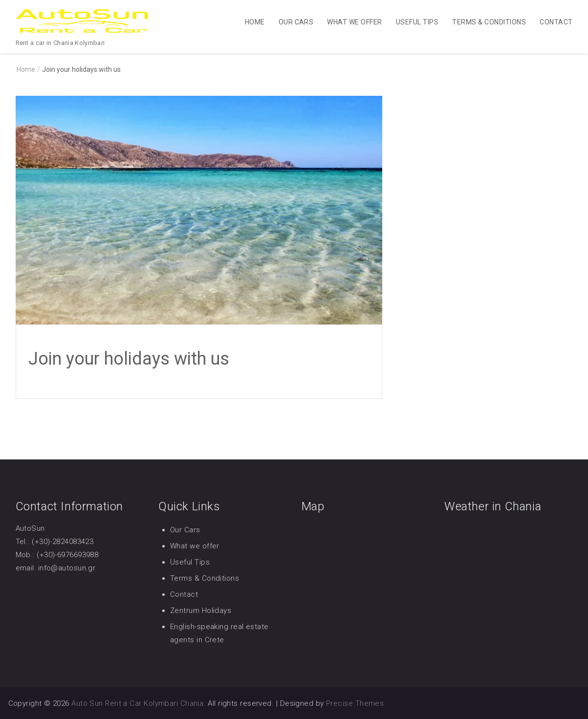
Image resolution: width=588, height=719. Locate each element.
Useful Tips (417, 22)
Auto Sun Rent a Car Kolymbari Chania (137, 703)
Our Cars (296, 22)
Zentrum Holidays (201, 610)
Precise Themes (355, 703)
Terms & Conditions (489, 22)
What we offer (354, 22)
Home (255, 22)
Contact (556, 22)
